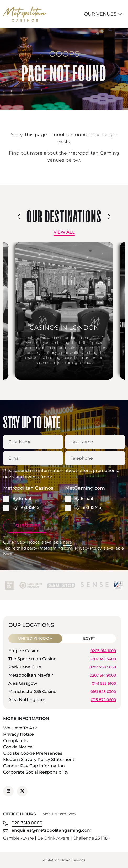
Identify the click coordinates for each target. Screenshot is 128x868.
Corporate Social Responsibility (36, 772)
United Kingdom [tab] (35, 638)
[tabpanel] (62, 676)
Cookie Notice (18, 747)
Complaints (15, 741)
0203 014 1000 (103, 651)
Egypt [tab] (89, 638)
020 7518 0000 (27, 823)
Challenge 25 (86, 838)
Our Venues (103, 14)
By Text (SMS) (22, 508)
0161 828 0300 (103, 691)
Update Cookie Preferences (33, 753)
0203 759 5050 (103, 667)
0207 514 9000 (103, 675)
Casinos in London (64, 328)
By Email (17, 499)
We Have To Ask (20, 728)
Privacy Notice (18, 734)
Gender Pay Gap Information (34, 766)
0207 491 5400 (103, 659)
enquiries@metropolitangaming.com (52, 830)
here (67, 542)
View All (64, 232)
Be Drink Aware (53, 838)
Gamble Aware (18, 838)
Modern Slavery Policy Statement (39, 760)
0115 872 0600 (103, 699)
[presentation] (19, 216)
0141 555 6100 (104, 683)
